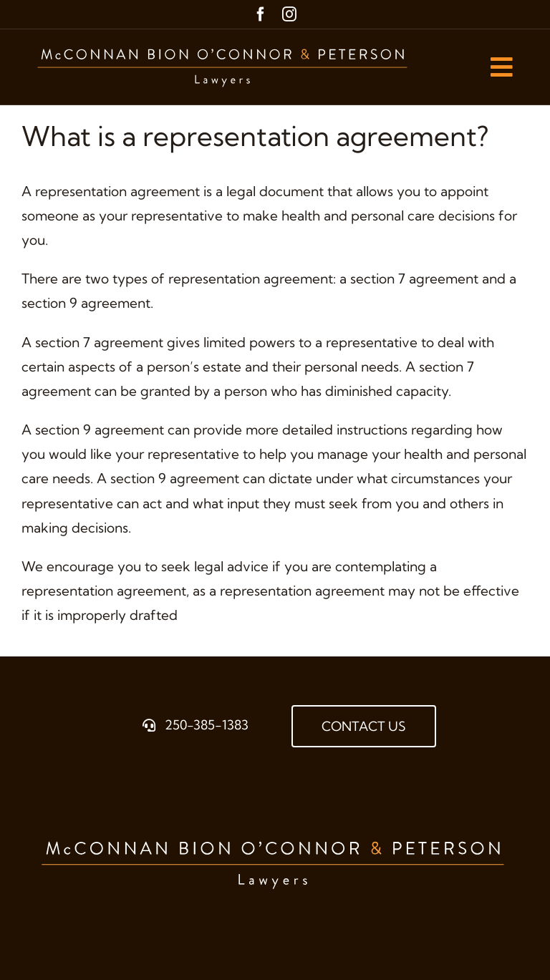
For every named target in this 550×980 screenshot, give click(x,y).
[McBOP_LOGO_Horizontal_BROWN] (224, 43)
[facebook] (261, 14)
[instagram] (289, 14)
